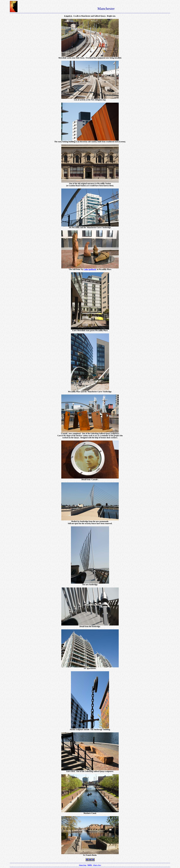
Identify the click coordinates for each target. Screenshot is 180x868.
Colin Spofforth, (90, 269)
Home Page (83, 865)
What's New (97, 865)
